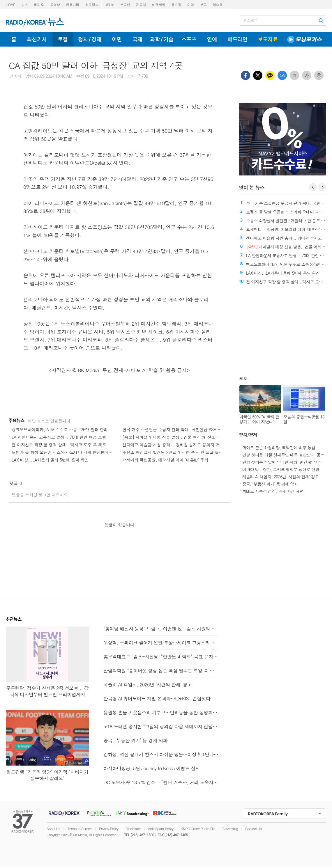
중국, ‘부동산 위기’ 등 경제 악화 (270, 484)
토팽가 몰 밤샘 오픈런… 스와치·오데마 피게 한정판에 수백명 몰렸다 (73, 452)
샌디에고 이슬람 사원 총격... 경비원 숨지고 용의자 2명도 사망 (179, 445)
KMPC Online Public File (198, 829)
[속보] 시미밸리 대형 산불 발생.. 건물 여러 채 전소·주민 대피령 (180, 437)
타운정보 (92, 5)
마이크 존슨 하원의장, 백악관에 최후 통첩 (279, 448)
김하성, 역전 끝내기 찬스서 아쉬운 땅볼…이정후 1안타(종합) (161, 754)
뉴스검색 (250, 20)
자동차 (141, 5)
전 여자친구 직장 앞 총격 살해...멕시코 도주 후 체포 (59, 445)
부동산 (125, 5)
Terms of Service (79, 829)
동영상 (55, 5)
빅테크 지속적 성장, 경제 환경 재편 (273, 491)
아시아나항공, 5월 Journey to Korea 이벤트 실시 (152, 768)
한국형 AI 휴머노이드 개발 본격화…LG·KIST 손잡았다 (157, 699)
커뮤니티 (73, 5)
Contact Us (253, 829)
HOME (10, 5)
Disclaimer (133, 829)
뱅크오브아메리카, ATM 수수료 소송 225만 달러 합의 (60, 429)
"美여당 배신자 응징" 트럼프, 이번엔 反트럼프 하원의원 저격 (161, 629)
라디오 (39, 5)
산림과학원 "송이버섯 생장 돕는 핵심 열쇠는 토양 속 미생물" (161, 671)
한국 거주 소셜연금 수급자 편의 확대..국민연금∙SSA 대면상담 (178, 429)
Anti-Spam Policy (161, 829)
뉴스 (25, 5)
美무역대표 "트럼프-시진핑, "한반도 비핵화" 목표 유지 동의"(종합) (161, 657)
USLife (109, 5)
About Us (53, 829)
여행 (191, 5)
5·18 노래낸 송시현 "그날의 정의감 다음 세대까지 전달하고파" (161, 726)
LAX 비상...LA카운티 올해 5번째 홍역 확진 (50, 460)
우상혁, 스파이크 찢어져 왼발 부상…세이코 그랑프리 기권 (161, 643)
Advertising (230, 829)
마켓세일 (159, 5)
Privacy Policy (109, 829)
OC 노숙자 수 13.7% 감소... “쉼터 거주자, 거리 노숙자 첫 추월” (161, 782)
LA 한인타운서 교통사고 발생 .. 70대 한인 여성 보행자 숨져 (66, 437)
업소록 (218, 5)
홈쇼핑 (176, 5)
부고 (203, 5)
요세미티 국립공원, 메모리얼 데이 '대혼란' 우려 (165, 460)
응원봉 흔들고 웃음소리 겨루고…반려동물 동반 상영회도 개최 (161, 712)
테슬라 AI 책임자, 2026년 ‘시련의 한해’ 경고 (281, 477)
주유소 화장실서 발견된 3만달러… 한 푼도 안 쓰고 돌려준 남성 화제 (184, 452)
